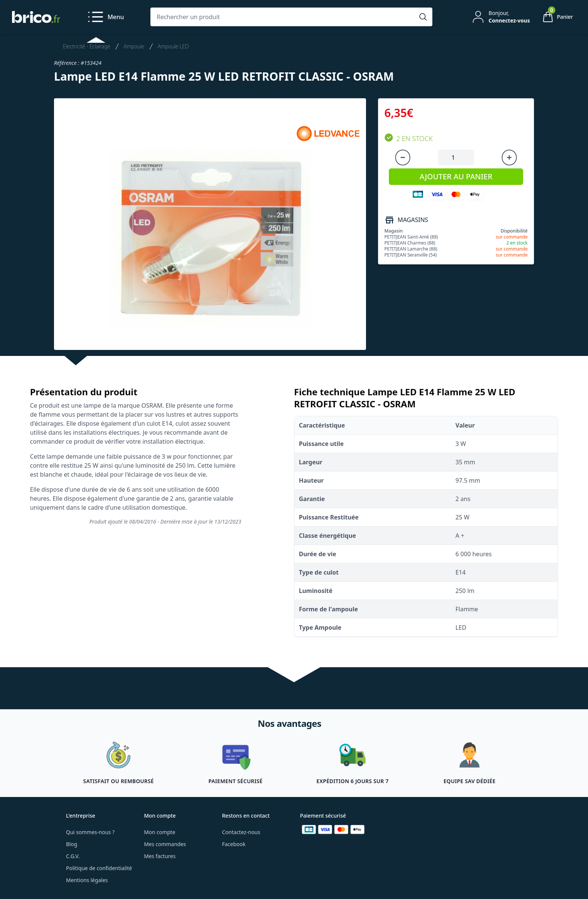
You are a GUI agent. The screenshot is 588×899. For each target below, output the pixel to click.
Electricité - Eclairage (87, 46)
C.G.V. (73, 856)
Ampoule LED (173, 46)
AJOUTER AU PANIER (456, 176)
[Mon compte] (500, 17)
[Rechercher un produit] (284, 17)
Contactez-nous (241, 832)
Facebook (234, 844)
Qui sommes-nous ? (90, 832)
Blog (72, 844)
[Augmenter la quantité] (509, 158)
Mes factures (160, 856)
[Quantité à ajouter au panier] (456, 158)
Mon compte (160, 832)
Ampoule (134, 46)
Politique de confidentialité (99, 868)
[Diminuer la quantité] (403, 158)
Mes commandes (165, 844)
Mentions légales (87, 880)
